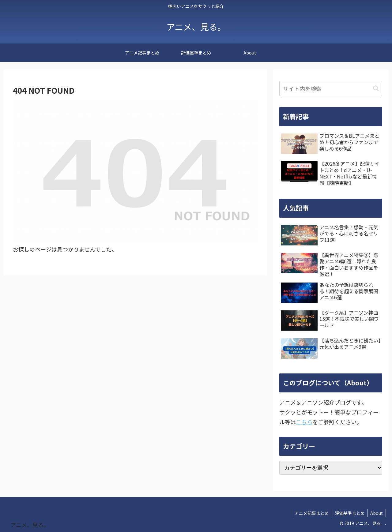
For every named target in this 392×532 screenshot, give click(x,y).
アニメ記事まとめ (310, 513)
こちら (304, 422)
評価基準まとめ (349, 513)
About (376, 513)
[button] (376, 88)
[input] (331, 88)
